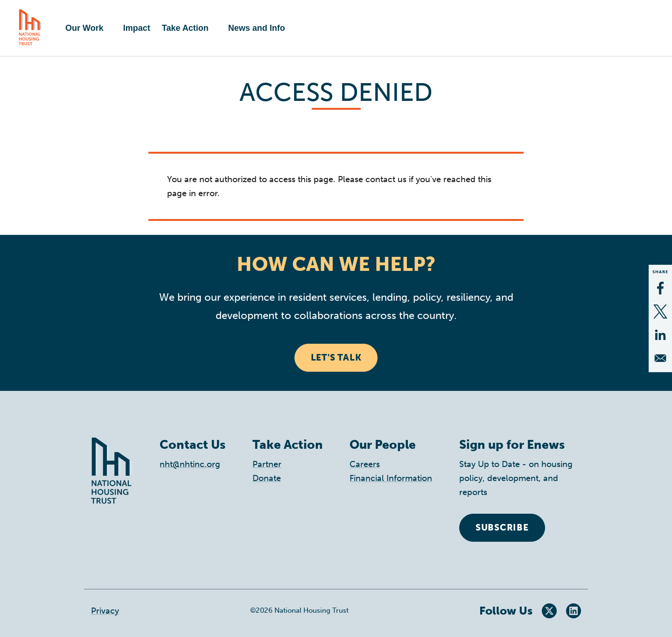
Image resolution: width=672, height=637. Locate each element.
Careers (365, 464)
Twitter (549, 611)
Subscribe (502, 527)
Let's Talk (336, 357)
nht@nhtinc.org (190, 464)
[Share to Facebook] (660, 288)
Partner (267, 464)
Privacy (105, 611)
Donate (267, 478)
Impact (137, 28)
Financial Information (391, 478)
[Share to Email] (660, 358)
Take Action (185, 28)
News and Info (257, 28)
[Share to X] (660, 311)
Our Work (84, 28)
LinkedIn (574, 611)
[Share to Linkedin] (660, 335)
